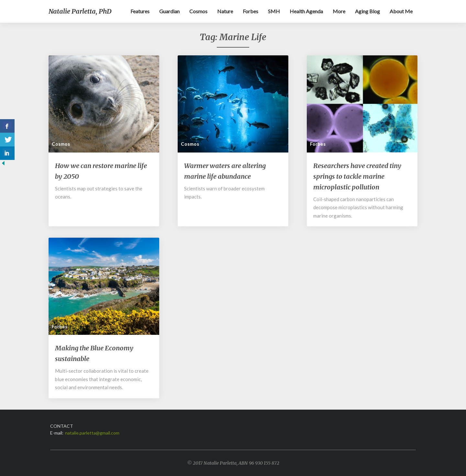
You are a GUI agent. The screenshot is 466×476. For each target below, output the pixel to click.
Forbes (250, 11)
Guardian (169, 11)
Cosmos (198, 11)
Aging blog (367, 11)
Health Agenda (306, 11)
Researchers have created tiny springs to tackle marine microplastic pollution (357, 176)
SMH (274, 11)
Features (140, 11)
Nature (225, 11)
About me (401, 11)
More (339, 11)
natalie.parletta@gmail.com (92, 433)
